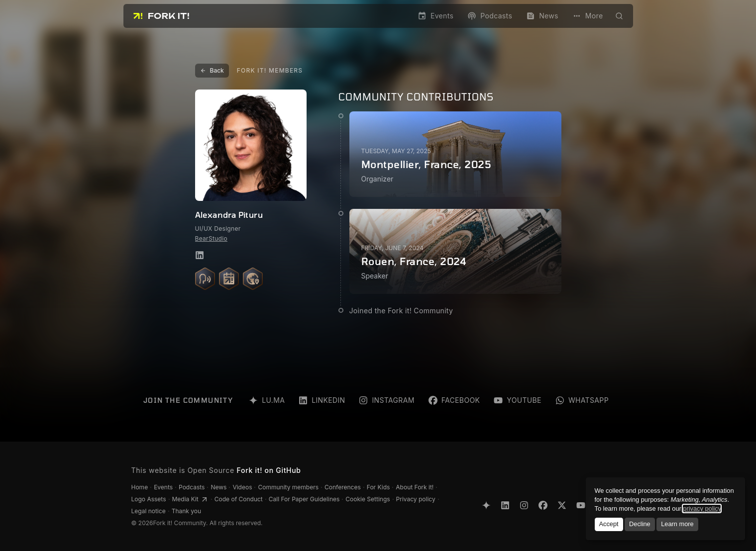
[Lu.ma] (486, 505)
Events (163, 487)
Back (212, 70)
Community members (288, 487)
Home (140, 487)
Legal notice (149, 511)
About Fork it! (415, 487)
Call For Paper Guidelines (304, 499)
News (218, 487)
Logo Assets (149, 499)
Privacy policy (416, 499)
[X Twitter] (562, 505)
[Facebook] (543, 505)
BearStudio (211, 238)
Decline (640, 524)
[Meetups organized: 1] (229, 279)
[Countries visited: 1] (253, 279)
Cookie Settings (368, 499)
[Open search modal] (619, 16)
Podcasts (192, 487)
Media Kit (190, 499)
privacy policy (702, 508)
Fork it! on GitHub (269, 470)
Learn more (677, 524)
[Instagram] (524, 505)
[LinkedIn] (505, 505)
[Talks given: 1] (205, 279)
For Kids (378, 487)
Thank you (186, 511)
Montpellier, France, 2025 (427, 164)
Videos (242, 487)
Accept (608, 524)
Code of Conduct (239, 499)
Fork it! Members (270, 70)
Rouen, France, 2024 (414, 261)
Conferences (343, 487)
